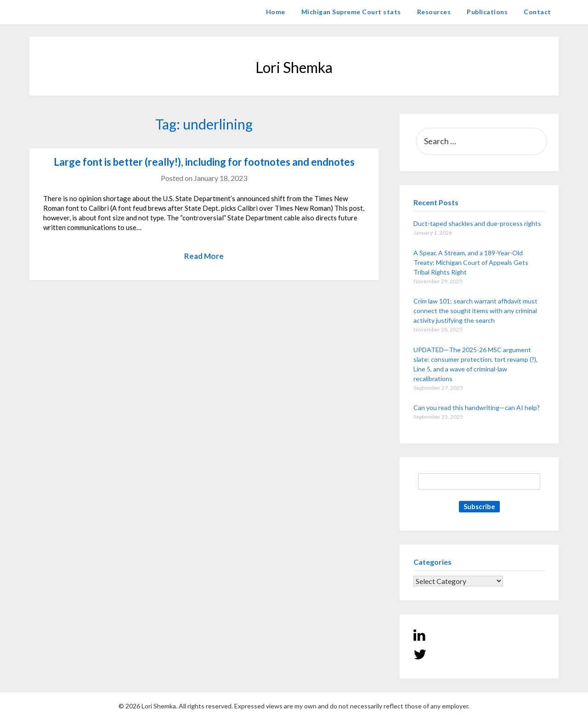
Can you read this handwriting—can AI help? (477, 407)
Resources (434, 12)
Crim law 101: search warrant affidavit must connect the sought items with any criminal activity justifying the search (475, 311)
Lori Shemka (57, 12)
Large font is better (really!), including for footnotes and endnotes (204, 162)
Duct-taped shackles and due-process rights (477, 223)
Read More (204, 256)
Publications (487, 12)
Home (276, 12)
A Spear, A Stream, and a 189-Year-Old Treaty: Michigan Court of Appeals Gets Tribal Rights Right (471, 262)
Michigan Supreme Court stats (351, 12)
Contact (537, 12)
